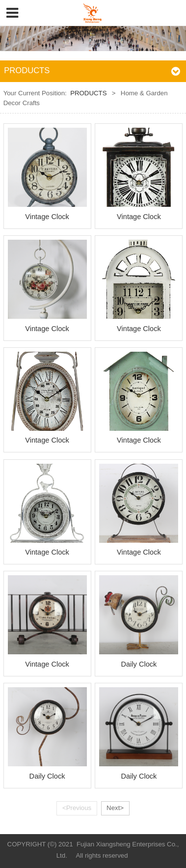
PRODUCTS (88, 93)
